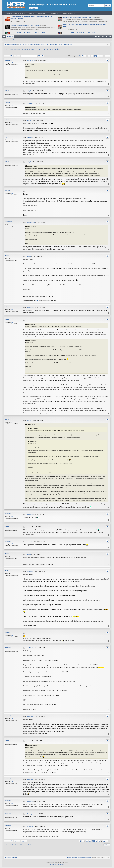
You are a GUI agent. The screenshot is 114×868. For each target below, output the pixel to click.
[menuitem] (96, 37)
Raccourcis (5, 37)
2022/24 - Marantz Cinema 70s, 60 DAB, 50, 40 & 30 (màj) (32, 49)
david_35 (7, 190)
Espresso (7, 103)
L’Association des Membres (14, 13)
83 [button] (89, 56)
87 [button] (101, 56)
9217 (12, 310)
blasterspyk (8, 716)
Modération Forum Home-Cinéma (38, 52)
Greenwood (8, 826)
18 (12, 258)
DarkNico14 (8, 571)
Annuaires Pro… (68, 13)
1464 (12, 105)
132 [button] (106, 56)
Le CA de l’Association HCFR (20, 52)
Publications (41, 13)
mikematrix (8, 307)
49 (12, 93)
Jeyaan (7, 319)
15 (12, 828)
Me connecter (33, 8)
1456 (12, 719)
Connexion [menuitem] (107, 37)
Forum (30, 13)
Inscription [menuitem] (110, 37)
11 (12, 574)
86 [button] (98, 56)
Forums (11, 37)
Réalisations (54, 13)
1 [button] (85, 56)
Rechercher (8, 40)
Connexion (17, 40)
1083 (12, 322)
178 (12, 193)
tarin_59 (7, 90)
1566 (12, 63)
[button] (79, 56)
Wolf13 (7, 256)
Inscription (26, 40)
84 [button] (92, 56)
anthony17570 (9, 60)
